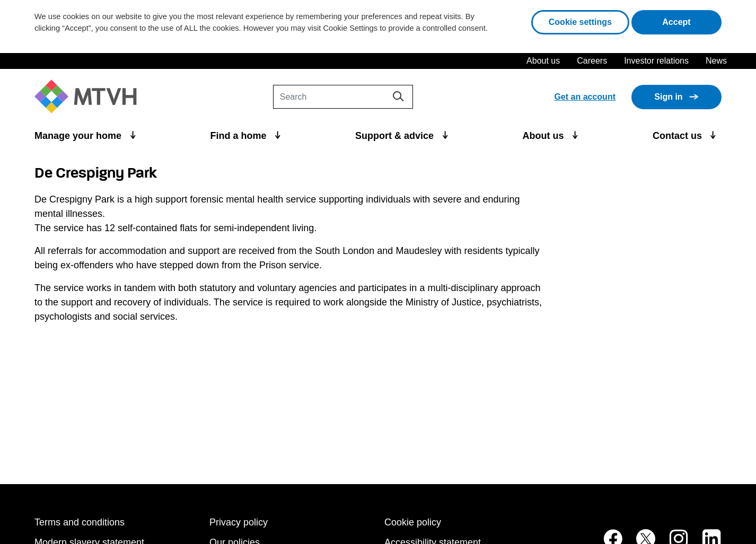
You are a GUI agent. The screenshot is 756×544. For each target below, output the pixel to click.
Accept (692, 21)
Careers (592, 61)
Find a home (240, 136)
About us (543, 61)
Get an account (585, 97)
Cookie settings (580, 22)
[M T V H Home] (90, 97)
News (716, 61)
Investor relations (656, 61)
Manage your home (79, 136)
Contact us (679, 136)
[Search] (343, 97)
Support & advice (396, 136)
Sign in (668, 97)
